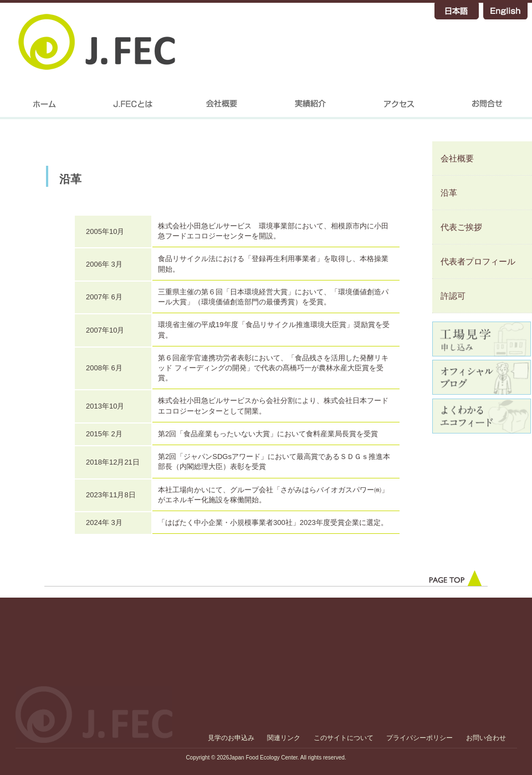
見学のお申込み (231, 738)
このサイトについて (344, 738)
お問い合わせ (486, 738)
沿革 (449, 193)
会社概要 (222, 108)
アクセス (399, 108)
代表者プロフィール (478, 261)
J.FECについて (133, 108)
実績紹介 (310, 108)
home (44, 108)
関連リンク (284, 738)
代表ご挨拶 (461, 227)
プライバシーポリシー (420, 738)
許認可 (453, 296)
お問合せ (488, 108)
